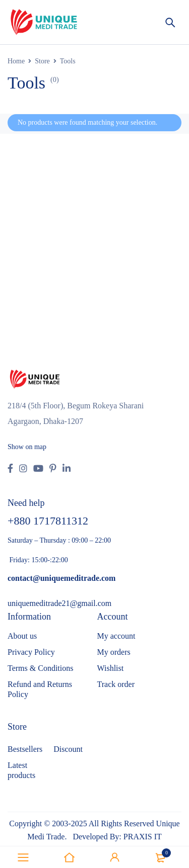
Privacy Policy (31, 652)
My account (116, 636)
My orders (114, 652)
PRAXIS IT (143, 837)
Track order (116, 684)
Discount (68, 749)
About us (22, 636)
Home (16, 61)
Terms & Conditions (40, 668)
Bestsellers (25, 749)
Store (42, 61)
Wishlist (111, 668)
